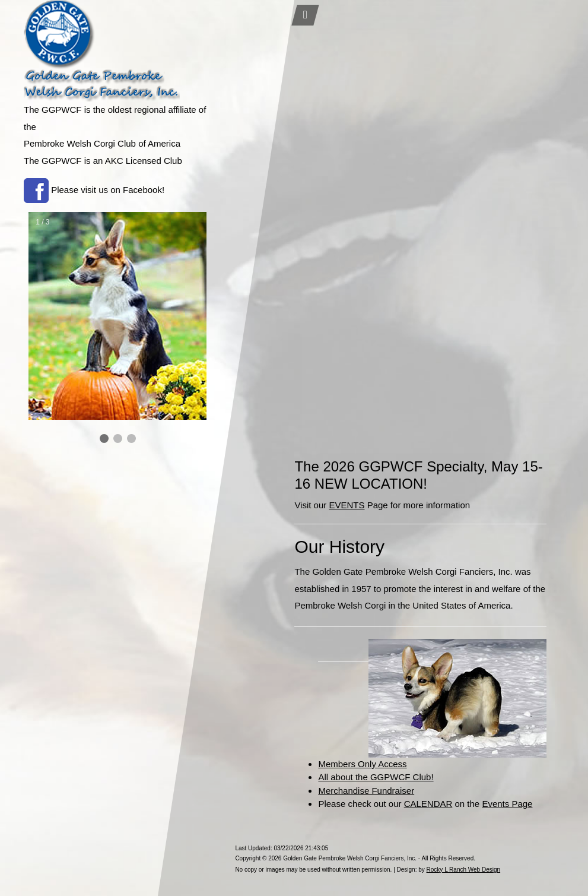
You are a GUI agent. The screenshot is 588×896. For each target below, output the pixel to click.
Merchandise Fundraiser (366, 791)
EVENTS (347, 505)
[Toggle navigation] (306, 15)
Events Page (507, 804)
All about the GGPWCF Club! (376, 777)
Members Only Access (362, 764)
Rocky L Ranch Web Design (464, 870)
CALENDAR (428, 804)
